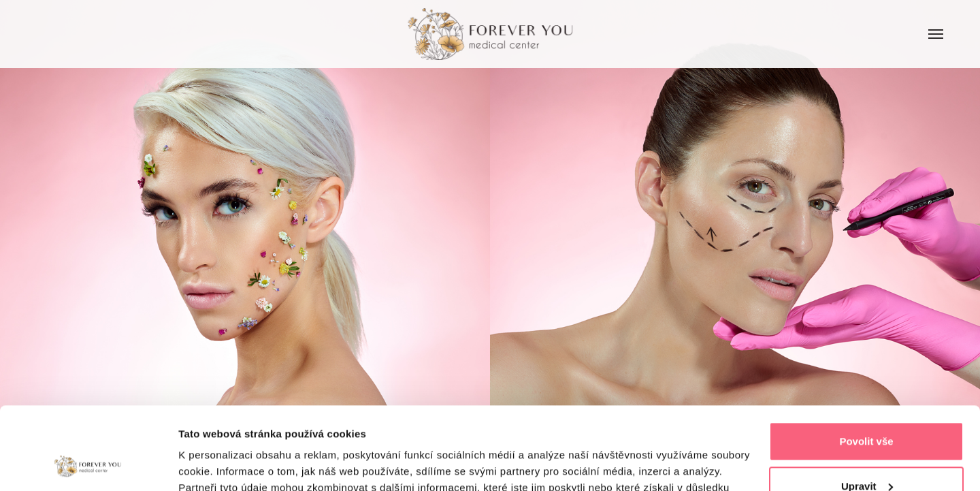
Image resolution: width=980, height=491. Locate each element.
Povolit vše (866, 364)
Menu (928, 18)
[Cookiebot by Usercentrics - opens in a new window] (88, 464)
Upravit (867, 408)
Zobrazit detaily (216, 464)
